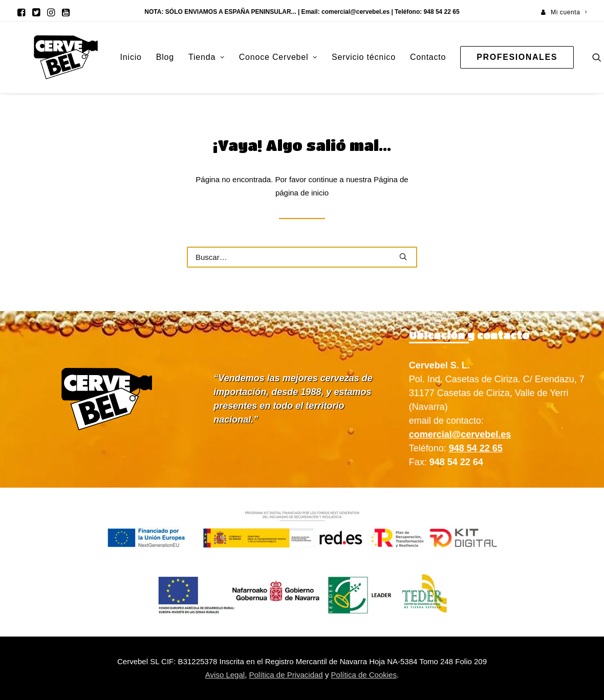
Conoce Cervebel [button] (247, 57)
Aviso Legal (225, 675)
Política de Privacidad (286, 675)
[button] (21, 12)
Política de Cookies (364, 675)
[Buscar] (302, 257)
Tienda (176, 57)
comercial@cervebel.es (355, 12)
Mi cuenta (569, 12)
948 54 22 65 (476, 448)
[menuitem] (564, 12)
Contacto (397, 57)
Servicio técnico (333, 57)
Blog (134, 57)
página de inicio (302, 193)
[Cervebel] (50, 57)
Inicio (100, 57)
